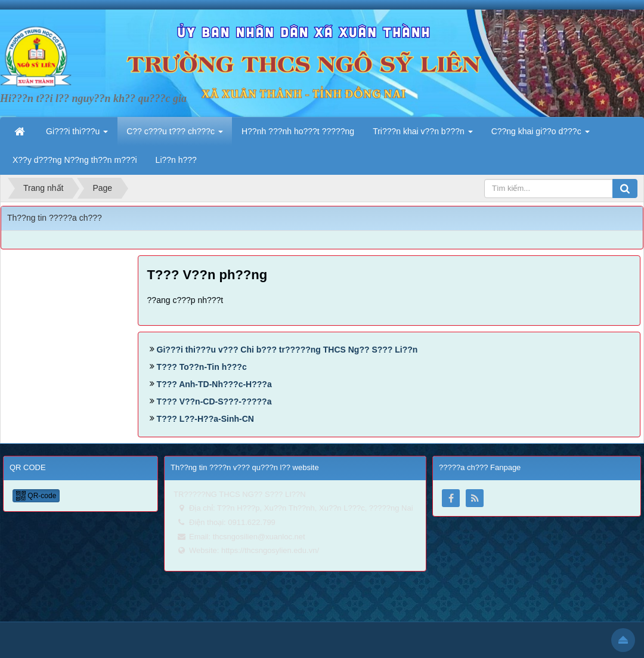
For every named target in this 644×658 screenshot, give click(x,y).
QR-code (36, 496)
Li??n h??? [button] (176, 160)
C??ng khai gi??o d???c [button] (541, 135)
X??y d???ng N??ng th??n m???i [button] (75, 160)
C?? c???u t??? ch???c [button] (175, 135)
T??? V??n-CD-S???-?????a (214, 401)
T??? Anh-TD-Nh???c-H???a (214, 384)
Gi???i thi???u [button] (77, 135)
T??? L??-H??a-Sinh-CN (205, 419)
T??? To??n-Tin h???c (202, 367)
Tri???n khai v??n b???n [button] (422, 135)
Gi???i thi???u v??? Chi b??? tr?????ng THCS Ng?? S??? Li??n (287, 350)
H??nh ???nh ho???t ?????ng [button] (298, 131)
